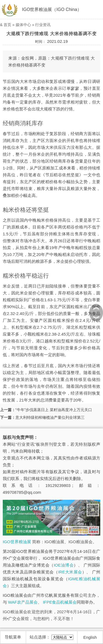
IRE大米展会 (70, 572)
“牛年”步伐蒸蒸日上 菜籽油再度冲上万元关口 (54, 410)
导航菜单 (13, 637)
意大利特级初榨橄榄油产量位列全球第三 (50, 417)
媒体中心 (23, 25)
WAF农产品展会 (23, 602)
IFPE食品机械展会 (60, 602)
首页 (7, 25)
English (90, 637)
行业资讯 (43, 25)
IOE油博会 (64, 565)
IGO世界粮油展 (17, 542)
